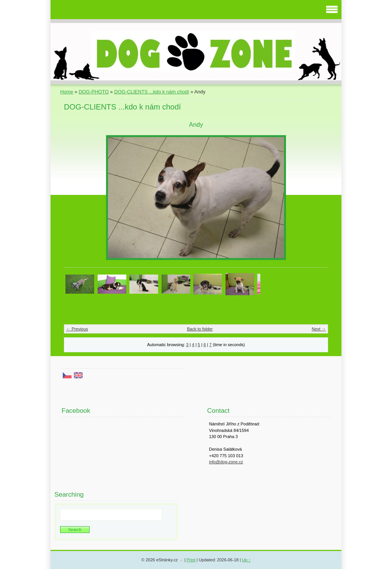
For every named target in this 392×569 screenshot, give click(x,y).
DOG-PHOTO (94, 92)
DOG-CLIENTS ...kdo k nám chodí (152, 92)
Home (67, 92)
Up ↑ (246, 560)
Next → (319, 329)
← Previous (77, 329)
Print (191, 560)
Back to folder (200, 329)
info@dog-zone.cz (226, 462)
